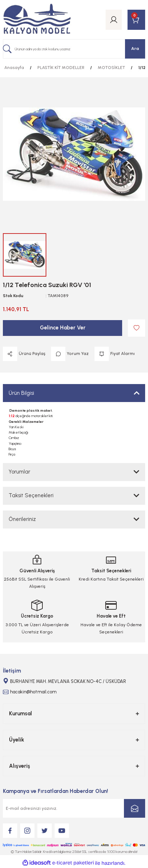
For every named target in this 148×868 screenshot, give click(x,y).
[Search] (74, 49)
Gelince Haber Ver (63, 328)
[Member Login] (114, 20)
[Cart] (136, 20)
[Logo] (37, 20)
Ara (135, 49)
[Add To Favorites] (137, 328)
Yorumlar (19, 472)
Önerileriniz (22, 519)
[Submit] (135, 808)
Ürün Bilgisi (21, 393)
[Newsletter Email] (74, 808)
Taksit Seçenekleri (31, 495)
